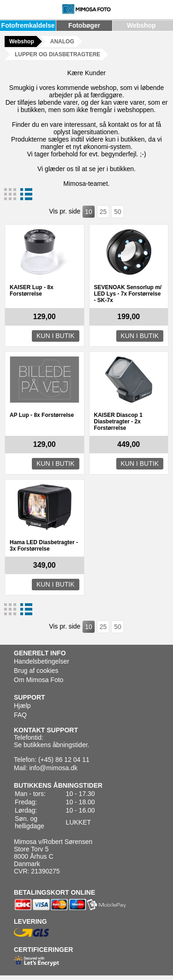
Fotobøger (84, 25)
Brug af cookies (36, 671)
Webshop (141, 25)
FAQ (20, 715)
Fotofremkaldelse (28, 25)
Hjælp (22, 706)
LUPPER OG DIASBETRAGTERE (57, 54)
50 (118, 212)
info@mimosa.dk (53, 768)
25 (103, 212)
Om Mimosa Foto (39, 680)
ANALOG (62, 42)
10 (89, 212)
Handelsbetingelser (42, 661)
